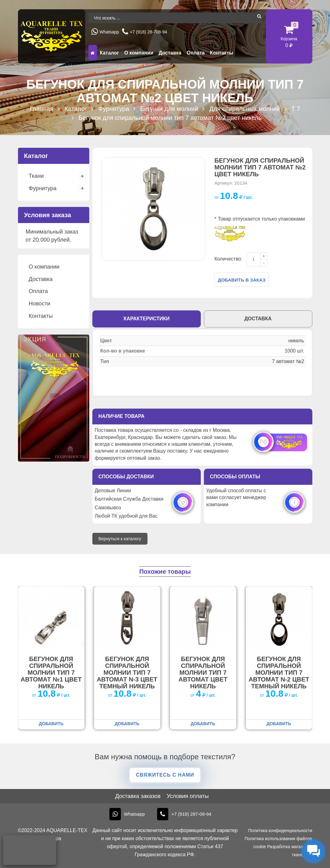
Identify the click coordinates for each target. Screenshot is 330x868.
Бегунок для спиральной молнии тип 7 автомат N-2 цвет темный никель (279, 673)
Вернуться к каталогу (120, 539)
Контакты (221, 53)
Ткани (36, 176)
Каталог (109, 53)
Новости (40, 304)
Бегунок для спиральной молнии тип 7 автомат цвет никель (203, 673)
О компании (139, 53)
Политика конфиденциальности (280, 831)
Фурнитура (43, 188)
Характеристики (147, 319)
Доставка (170, 53)
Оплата (196, 53)
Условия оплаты (188, 796)
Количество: (228, 259)
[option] (153, 209)
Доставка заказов (138, 796)
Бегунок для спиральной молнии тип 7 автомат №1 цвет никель (51, 673)
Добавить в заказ (242, 280)
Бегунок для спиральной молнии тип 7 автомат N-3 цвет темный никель (127, 673)
